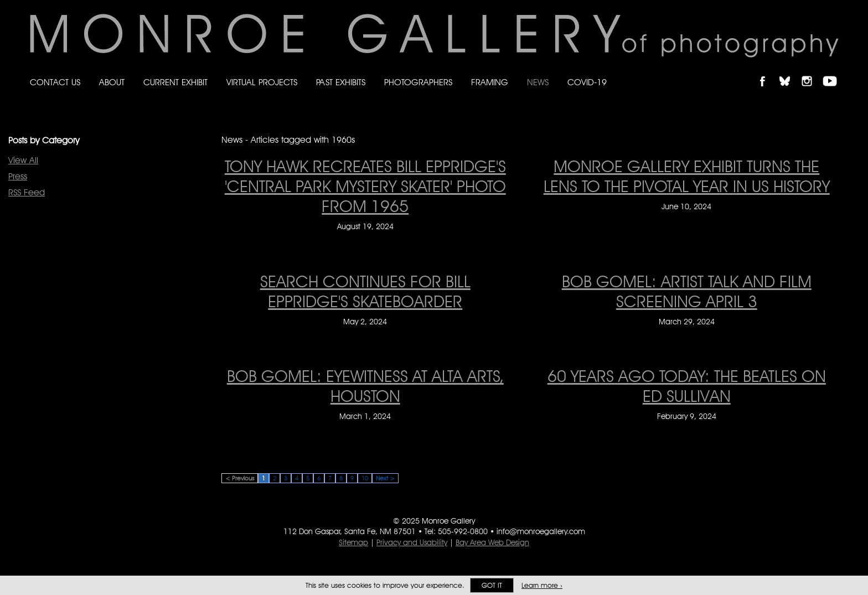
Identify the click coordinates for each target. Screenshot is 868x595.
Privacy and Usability (412, 542)
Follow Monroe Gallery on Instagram (812, 72)
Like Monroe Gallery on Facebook (768, 72)
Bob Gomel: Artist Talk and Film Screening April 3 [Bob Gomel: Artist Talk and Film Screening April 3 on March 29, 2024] (687, 291)
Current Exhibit (175, 82)
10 (365, 478)
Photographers (418, 82)
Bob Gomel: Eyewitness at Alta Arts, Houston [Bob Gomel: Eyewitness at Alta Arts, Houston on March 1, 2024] (365, 386)
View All (23, 160)
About (112, 82)
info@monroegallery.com (541, 531)
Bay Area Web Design (492, 542)
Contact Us (55, 82)
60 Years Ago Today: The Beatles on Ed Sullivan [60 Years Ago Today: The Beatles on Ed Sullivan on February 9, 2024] (687, 386)
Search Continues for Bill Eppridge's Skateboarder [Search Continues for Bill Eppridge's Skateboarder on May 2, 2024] (365, 291)
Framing (490, 82)
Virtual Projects (262, 82)
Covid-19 (587, 82)
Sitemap (353, 542)
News (538, 82)
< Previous (240, 478)
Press (18, 176)
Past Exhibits (341, 82)
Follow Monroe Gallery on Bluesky (790, 72)
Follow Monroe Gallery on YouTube (834, 72)
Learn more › (542, 585)
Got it (492, 585)
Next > (385, 478)
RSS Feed (27, 192)
